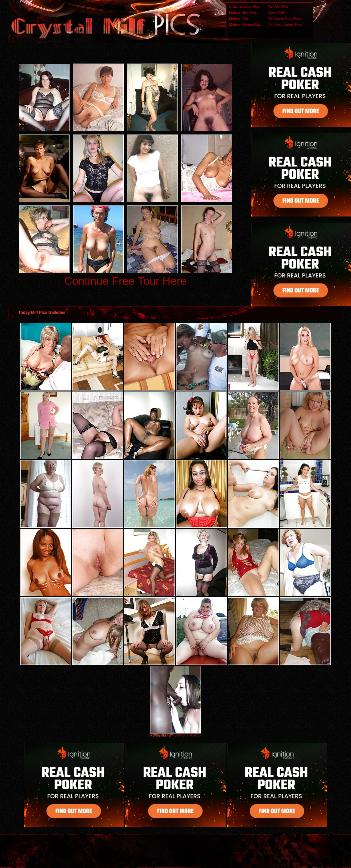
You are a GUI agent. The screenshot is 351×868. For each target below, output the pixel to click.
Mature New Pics (243, 12)
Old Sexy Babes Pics (285, 24)
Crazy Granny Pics (244, 6)
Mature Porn (239, 18)
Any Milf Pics (278, 6)
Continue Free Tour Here (125, 281)
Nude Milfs (276, 12)
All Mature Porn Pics (284, 18)
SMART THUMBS (187, 735)
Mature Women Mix (245, 24)
